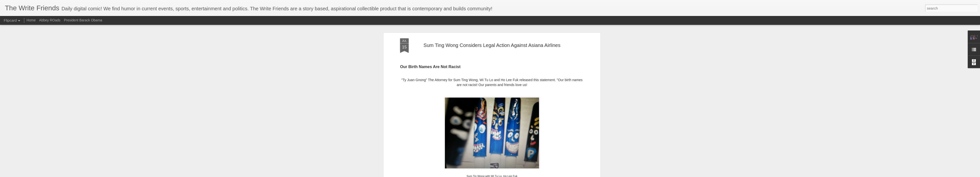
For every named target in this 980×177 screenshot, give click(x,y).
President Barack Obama (83, 20)
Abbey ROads (50, 20)
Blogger (535, 174)
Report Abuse (550, 174)
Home (31, 20)
